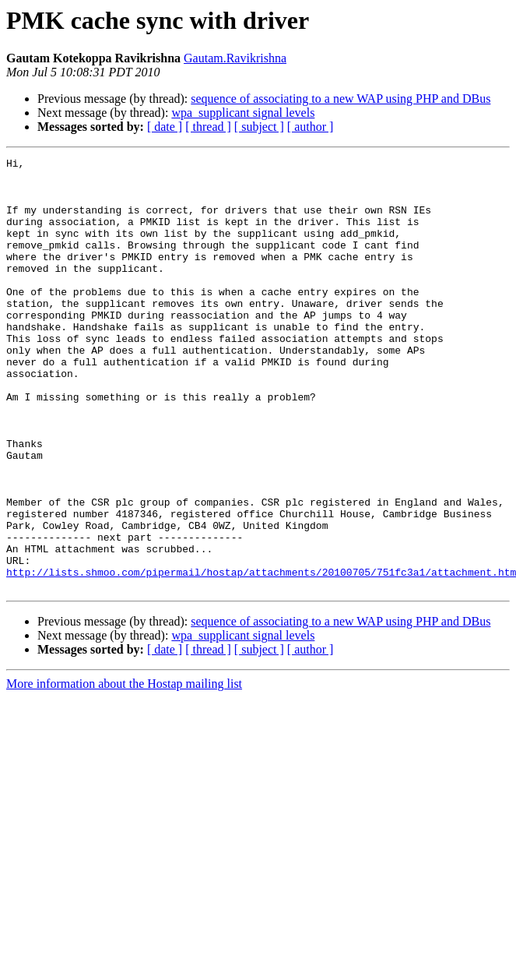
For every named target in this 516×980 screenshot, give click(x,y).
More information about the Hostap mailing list (124, 770)
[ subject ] (259, 127)
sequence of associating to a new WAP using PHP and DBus (340, 99)
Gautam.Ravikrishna (235, 58)
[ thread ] (208, 127)
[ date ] (165, 127)
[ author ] (311, 127)
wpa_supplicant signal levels (243, 113)
